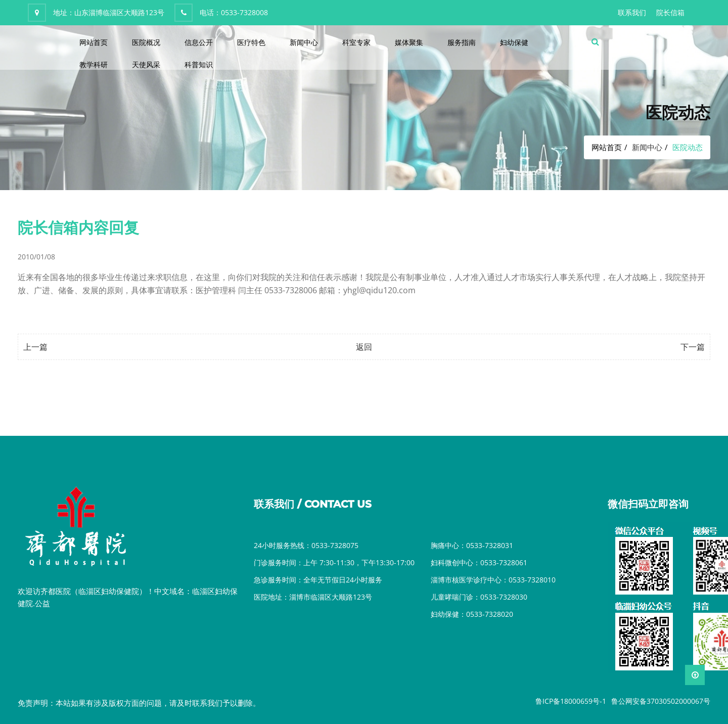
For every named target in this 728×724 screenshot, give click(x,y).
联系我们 (632, 12)
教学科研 (94, 64)
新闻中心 (304, 42)
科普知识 (199, 64)
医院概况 (146, 42)
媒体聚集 (409, 42)
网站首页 (94, 42)
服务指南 (462, 42)
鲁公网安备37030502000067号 (661, 701)
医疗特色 (251, 42)
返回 (364, 347)
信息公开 (199, 42)
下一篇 (693, 347)
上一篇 (35, 347)
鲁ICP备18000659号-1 (571, 701)
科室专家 (356, 42)
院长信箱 (670, 12)
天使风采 (146, 64)
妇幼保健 (514, 42)
